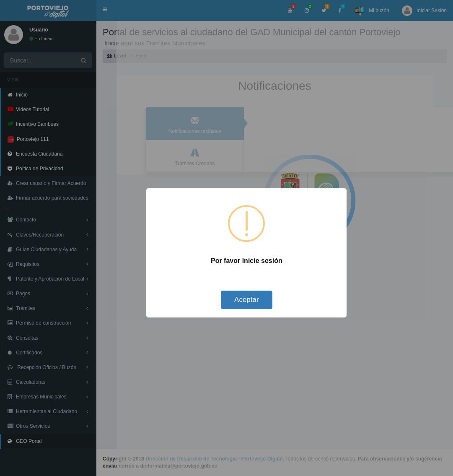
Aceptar (247, 300)
